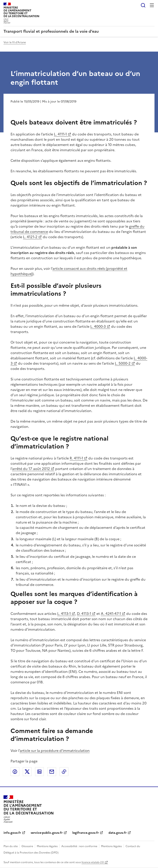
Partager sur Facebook (15, 772)
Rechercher (143, 5)
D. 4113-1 (84, 614)
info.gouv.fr (12, 833)
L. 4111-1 (60, 134)
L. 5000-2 (123, 363)
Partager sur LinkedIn (39, 772)
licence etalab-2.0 (93, 862)
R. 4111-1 (76, 458)
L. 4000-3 (98, 326)
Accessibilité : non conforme (79, 846)
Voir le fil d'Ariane (15, 42)
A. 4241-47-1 (111, 614)
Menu (152, 5)
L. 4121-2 (30, 237)
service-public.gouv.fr (47, 833)
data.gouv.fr (118, 833)
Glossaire (27, 846)
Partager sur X (27, 772)
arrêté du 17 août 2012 (31, 469)
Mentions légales (47, 846)
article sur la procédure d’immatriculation (55, 751)
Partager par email (52, 772)
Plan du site (11, 846)
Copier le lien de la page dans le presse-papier (64, 772)
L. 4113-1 (64, 614)
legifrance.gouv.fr (86, 833)
